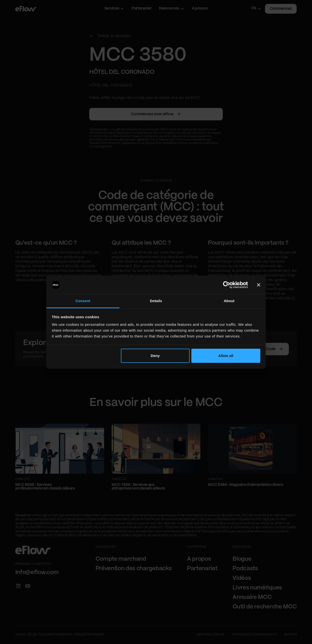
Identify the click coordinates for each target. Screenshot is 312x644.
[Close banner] (259, 285)
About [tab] (229, 301)
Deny (155, 356)
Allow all (226, 356)
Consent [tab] (83, 301)
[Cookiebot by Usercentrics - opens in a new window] (227, 285)
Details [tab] (156, 301)
